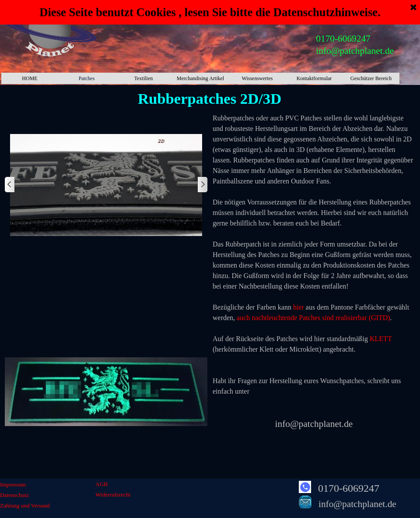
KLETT (381, 339)
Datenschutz (14, 495)
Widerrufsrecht (113, 495)
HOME (30, 78)
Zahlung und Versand (25, 506)
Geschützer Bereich (371, 78)
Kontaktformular (314, 78)
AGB (101, 484)
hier (299, 307)
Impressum (13, 485)
